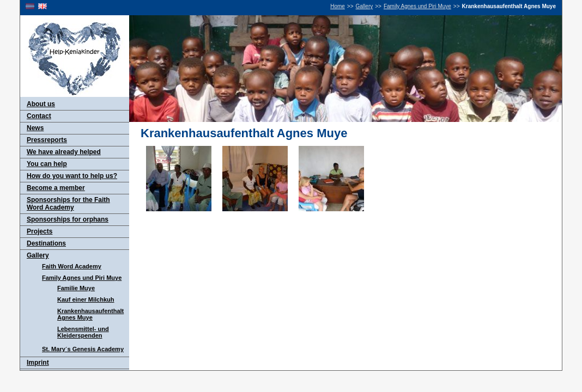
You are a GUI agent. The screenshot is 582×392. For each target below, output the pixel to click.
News (35, 128)
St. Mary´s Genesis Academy (83, 349)
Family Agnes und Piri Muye (417, 6)
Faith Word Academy (72, 266)
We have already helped (64, 152)
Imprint (38, 363)
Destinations (46, 243)
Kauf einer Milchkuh (86, 299)
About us (41, 104)
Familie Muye (76, 288)
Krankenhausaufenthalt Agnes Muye (90, 314)
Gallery (365, 6)
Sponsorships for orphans (68, 219)
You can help (47, 164)
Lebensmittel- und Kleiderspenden (83, 332)
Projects (40, 231)
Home (338, 6)
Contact (39, 116)
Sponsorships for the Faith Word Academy (68, 204)
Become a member (56, 188)
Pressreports (47, 140)
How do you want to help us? (72, 176)
